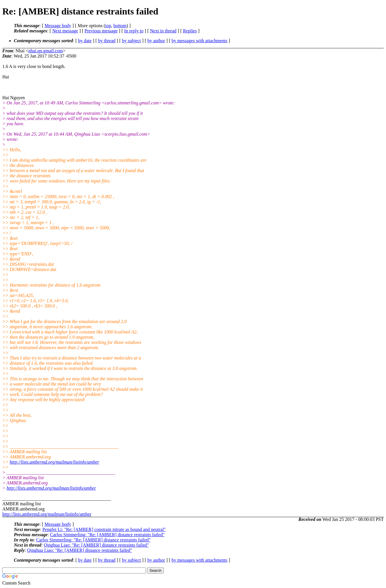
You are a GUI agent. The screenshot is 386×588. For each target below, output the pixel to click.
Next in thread (163, 31)
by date (85, 41)
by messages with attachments (200, 41)
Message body (58, 26)
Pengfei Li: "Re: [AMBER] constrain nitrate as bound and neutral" (104, 529)
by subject (131, 41)
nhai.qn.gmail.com (46, 51)
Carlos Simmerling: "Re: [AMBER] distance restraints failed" (107, 535)
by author (156, 41)
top (108, 26)
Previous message (101, 31)
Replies (190, 31)
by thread (107, 41)
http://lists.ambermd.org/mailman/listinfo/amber (55, 462)
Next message (65, 31)
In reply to (134, 31)
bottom (120, 26)
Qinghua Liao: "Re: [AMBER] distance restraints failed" (96, 545)
